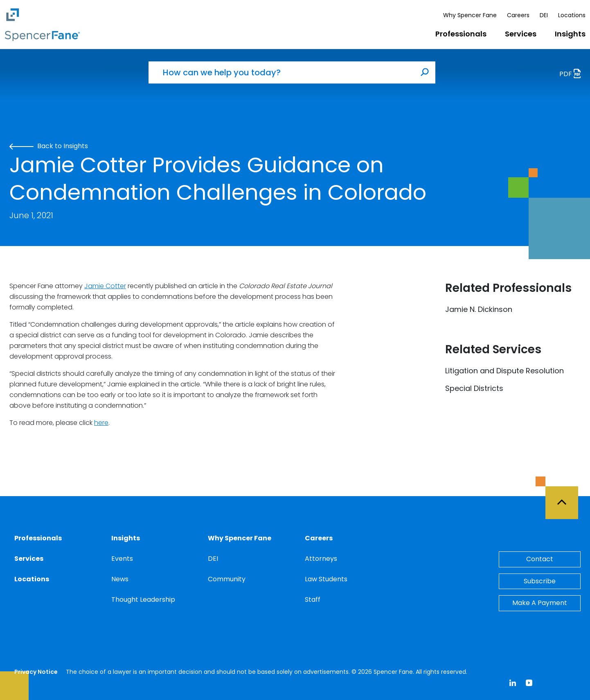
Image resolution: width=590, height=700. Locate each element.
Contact (540, 559)
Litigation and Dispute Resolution (504, 371)
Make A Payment (540, 603)
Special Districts (474, 388)
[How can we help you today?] (281, 72)
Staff (313, 600)
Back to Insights (49, 146)
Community (227, 579)
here (101, 423)
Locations (572, 15)
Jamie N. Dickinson (479, 309)
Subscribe (540, 581)
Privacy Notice (36, 672)
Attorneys (321, 559)
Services (521, 34)
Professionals (461, 34)
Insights (570, 34)
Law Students (326, 579)
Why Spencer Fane (470, 15)
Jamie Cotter (105, 286)
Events (122, 559)
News (120, 579)
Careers (518, 15)
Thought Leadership (143, 600)
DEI (544, 15)
